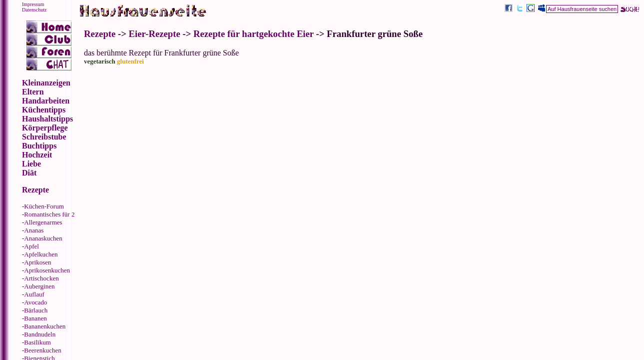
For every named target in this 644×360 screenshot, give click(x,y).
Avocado (35, 302)
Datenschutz (34, 10)
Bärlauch (36, 310)
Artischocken (41, 278)
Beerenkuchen (42, 350)
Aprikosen (37, 262)
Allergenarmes (43, 222)
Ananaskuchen (43, 238)
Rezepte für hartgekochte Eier (254, 34)
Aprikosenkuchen (47, 270)
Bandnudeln (40, 334)
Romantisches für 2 (49, 214)
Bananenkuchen (45, 326)
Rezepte (100, 34)
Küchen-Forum (44, 206)
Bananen (35, 318)
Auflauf (34, 294)
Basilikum (37, 342)
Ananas (34, 230)
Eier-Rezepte (155, 34)
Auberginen (39, 286)
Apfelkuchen (41, 254)
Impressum (33, 4)
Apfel (31, 246)
